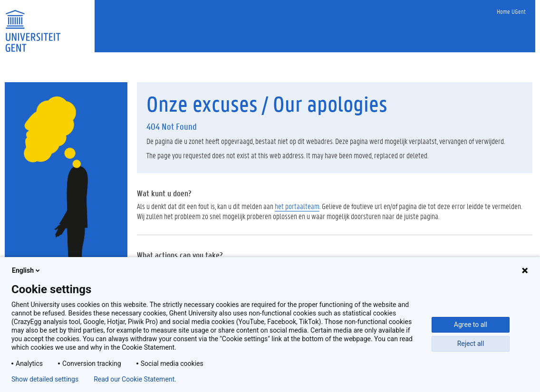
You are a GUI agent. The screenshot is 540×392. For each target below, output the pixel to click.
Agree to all (471, 325)
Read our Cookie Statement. (135, 379)
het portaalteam (297, 206)
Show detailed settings (45, 379)
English (27, 270)
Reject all (471, 344)
